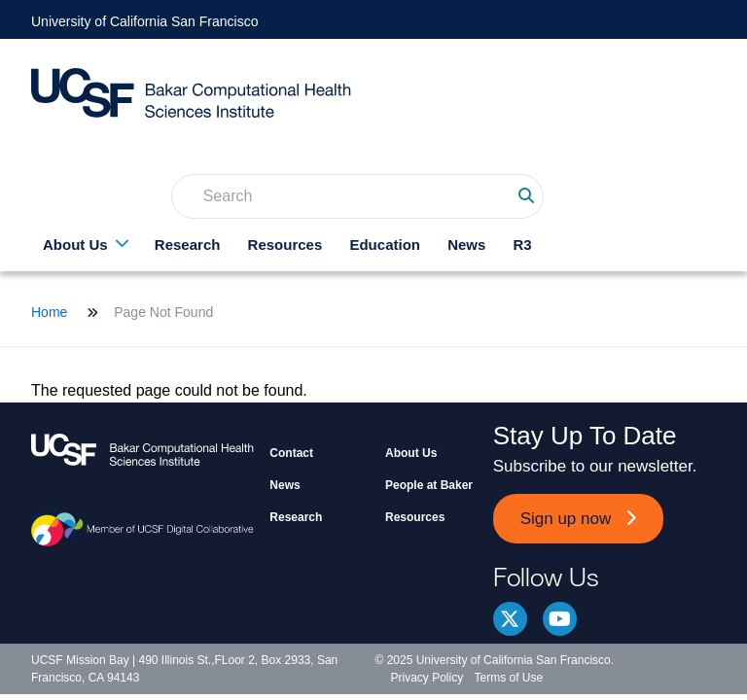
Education (385, 245)
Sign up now (566, 519)
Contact (291, 453)
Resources (285, 245)
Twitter (510, 619)
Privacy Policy (427, 678)
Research (188, 245)
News (466, 245)
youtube (560, 619)
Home (49, 312)
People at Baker (429, 485)
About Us (75, 245)
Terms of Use (509, 678)
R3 (523, 245)
